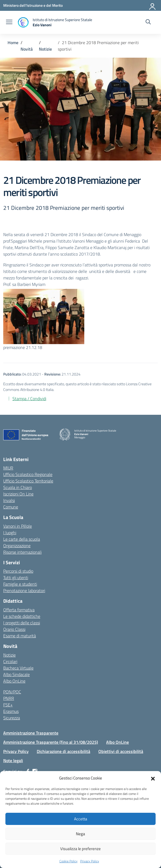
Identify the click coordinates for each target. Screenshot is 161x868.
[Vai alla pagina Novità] (27, 49)
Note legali (13, 761)
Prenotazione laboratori (24, 590)
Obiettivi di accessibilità (121, 751)
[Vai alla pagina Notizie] (45, 49)
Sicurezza (12, 718)
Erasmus (11, 711)
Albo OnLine (14, 681)
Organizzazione (17, 546)
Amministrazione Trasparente (31, 733)
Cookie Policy (68, 861)
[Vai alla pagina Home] (13, 43)
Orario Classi (14, 629)
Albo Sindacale (16, 674)
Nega (81, 834)
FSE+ (8, 705)
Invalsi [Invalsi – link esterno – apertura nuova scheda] (9, 500)
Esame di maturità (20, 636)
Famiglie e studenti (20, 584)
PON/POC (12, 692)
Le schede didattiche (22, 616)
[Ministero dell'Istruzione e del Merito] (33, 5)
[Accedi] (153, 5)
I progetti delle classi (22, 623)
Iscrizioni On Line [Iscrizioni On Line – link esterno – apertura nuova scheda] (18, 494)
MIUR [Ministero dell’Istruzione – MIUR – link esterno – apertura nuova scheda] (8, 468)
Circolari (10, 661)
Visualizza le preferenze (81, 849)
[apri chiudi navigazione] (9, 22)
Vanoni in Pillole (18, 526)
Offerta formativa (19, 610)
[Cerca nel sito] (148, 22)
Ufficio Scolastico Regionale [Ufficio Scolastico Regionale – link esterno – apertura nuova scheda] (28, 474)
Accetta (81, 819)
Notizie (9, 655)
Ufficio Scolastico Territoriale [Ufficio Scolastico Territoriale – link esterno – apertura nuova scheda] (28, 481)
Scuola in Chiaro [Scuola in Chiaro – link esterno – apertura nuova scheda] (18, 487)
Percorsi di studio (18, 571)
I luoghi (10, 533)
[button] (153, 778)
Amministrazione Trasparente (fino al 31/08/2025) (51, 742)
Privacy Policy (90, 861)
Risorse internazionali (22, 552)
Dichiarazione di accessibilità (63, 751)
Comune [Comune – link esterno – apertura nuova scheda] (11, 507)
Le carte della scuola (22, 539)
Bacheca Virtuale (18, 668)
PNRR (9, 698)
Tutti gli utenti (16, 577)
